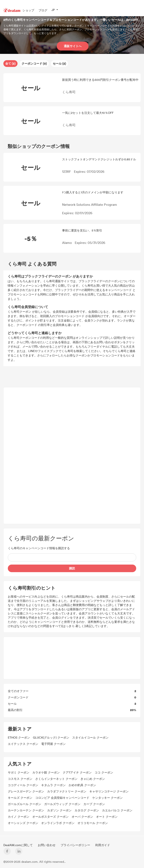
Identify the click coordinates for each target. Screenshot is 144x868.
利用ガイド (103, 845)
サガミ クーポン (19, 772)
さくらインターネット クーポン (56, 779)
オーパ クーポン (82, 817)
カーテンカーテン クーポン (26, 810)
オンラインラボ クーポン (58, 823)
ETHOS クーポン (19, 737)
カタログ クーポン (87, 810)
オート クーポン (107, 817)
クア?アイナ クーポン (77, 772)
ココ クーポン (104, 772)
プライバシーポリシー (76, 845)
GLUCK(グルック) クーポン (51, 737)
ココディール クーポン (23, 785)
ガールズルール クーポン (24, 804)
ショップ (28, 10)
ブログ (43, 10)
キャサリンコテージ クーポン (109, 791)
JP (53, 10)
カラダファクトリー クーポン (67, 791)
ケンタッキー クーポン (107, 798)
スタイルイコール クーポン (90, 737)
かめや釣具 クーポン (82, 785)
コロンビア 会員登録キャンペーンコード (62, 798)
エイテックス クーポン (23, 744)
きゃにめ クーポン (93, 779)
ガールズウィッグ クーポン (62, 804)
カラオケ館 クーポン (46, 772)
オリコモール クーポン (93, 823)
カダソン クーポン (59, 810)
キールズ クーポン (20, 798)
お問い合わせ (47, 845)
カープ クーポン (94, 804)
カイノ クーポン (19, 817)
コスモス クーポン (20, 779)
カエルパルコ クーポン (117, 810)
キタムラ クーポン (53, 785)
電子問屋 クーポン (53, 744)
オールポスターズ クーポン (50, 817)
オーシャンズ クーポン (23, 823)
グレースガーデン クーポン (26, 791)
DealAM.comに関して (18, 845)
